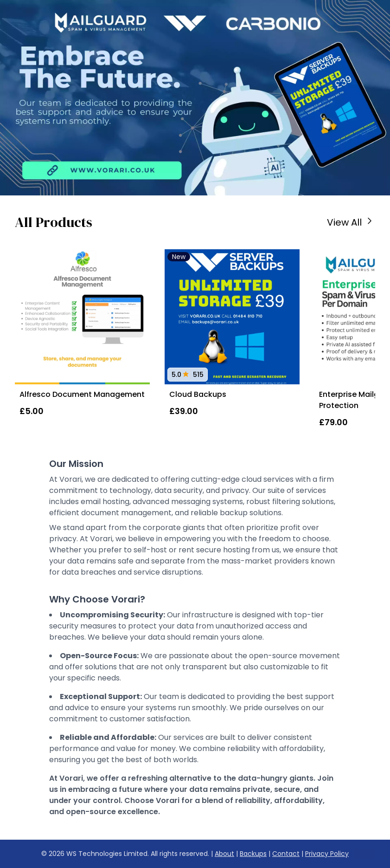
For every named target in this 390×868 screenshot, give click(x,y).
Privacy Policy (327, 854)
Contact (286, 854)
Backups (253, 854)
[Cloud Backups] (232, 317)
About (224, 854)
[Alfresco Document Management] (82, 317)
